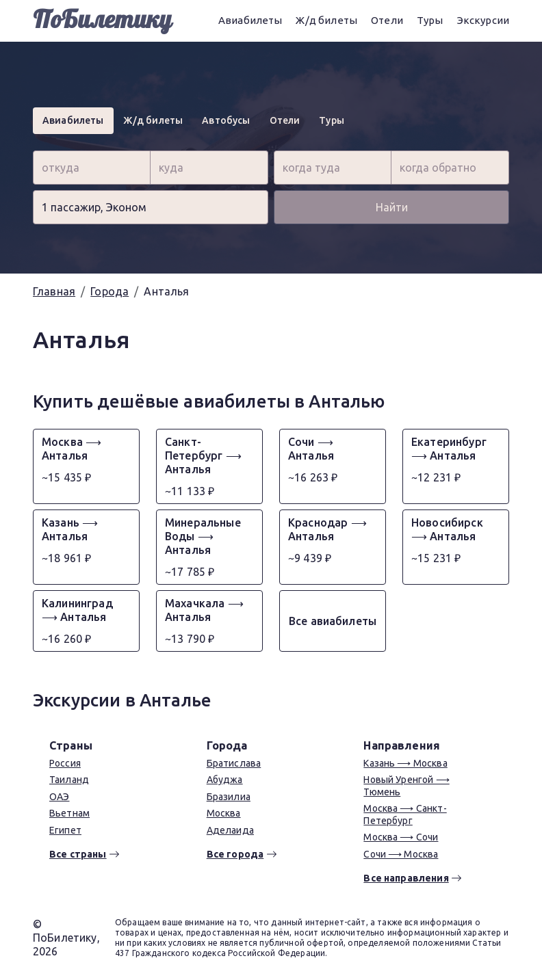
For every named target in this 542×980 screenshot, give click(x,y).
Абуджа (225, 780)
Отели (387, 20)
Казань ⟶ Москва (405, 763)
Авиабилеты (250, 20)
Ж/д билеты (326, 20)
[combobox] (92, 168)
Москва (224, 813)
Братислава (234, 763)
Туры (430, 20)
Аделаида (230, 830)
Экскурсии (483, 20)
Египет (65, 830)
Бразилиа (229, 797)
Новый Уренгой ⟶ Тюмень (406, 786)
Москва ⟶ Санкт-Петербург (405, 815)
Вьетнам (69, 813)
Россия (65, 763)
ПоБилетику (103, 21)
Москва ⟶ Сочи (401, 837)
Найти (392, 207)
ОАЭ (59, 797)
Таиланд (69, 780)
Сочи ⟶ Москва (401, 854)
